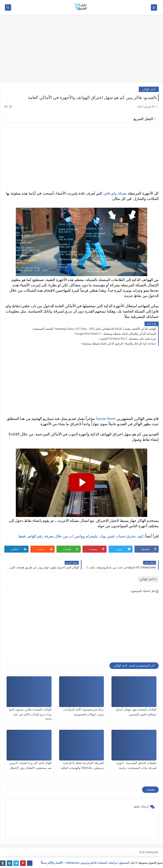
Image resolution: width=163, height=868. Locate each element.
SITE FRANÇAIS (149, 852)
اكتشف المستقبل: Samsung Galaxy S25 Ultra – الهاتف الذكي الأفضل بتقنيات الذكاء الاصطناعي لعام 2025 (95, 329)
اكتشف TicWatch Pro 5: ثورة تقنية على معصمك (128, 339)
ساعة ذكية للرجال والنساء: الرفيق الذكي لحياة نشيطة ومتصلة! (119, 344)
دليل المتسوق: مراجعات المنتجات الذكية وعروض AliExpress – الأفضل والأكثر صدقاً (88, 863)
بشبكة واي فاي (116, 193)
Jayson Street (106, 419)
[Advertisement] (81, 51)
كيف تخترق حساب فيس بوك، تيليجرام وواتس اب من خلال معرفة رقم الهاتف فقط (81, 536)
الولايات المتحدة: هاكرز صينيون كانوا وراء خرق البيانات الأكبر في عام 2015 (30, 714)
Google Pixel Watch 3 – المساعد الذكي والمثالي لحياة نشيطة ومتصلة (116, 334)
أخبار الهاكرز (149, 89)
